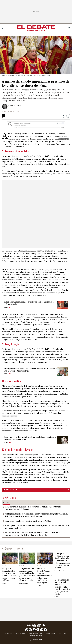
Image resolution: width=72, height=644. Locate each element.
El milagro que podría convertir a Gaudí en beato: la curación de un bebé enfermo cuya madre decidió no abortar (62, 561)
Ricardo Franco (15, 106)
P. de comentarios (36, 636)
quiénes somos (9, 634)
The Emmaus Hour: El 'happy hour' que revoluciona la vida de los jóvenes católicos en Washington (45, 576)
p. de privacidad (51, 634)
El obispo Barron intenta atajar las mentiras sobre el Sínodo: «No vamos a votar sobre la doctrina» (30, 370)
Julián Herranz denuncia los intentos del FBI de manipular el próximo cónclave (29, 303)
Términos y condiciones (36, 634)
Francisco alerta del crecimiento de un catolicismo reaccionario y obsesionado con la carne (30, 438)
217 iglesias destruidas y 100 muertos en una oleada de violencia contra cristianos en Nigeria (10, 575)
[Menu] (2, 28)
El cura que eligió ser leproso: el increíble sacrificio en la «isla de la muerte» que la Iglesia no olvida (62, 587)
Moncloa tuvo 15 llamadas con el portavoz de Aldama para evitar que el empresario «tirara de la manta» (34, 508)
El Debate (6, 307)
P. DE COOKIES (63, 634)
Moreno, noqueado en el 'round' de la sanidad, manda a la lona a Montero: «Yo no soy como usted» (37, 527)
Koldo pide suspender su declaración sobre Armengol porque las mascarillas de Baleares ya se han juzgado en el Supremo (37, 515)
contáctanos (21, 634)
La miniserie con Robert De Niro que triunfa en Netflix (28, 521)
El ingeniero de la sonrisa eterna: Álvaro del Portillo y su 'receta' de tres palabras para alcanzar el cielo (27, 575)
